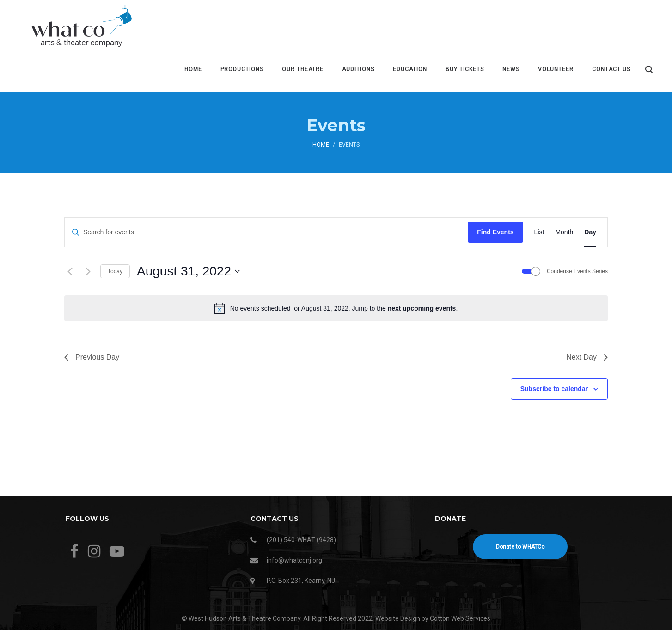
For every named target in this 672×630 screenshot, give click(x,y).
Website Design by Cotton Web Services (433, 618)
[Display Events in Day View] (590, 232)
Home (321, 145)
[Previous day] (70, 271)
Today (115, 271)
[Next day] (88, 271)
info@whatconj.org (294, 560)
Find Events (495, 232)
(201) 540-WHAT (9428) (301, 540)
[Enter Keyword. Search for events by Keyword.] (266, 232)
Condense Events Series (577, 271)
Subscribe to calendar (554, 389)
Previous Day (92, 357)
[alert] (336, 308)
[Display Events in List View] (539, 232)
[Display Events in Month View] (564, 232)
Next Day (587, 357)
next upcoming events (422, 308)
